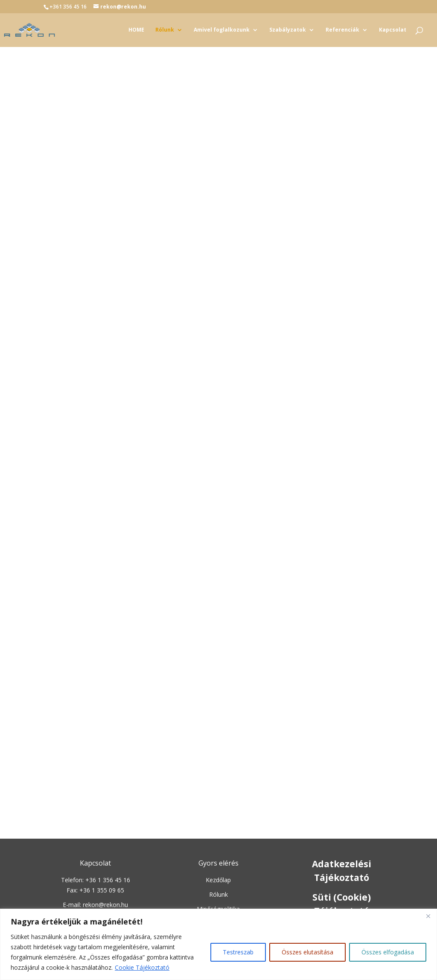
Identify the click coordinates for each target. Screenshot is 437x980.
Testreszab (238, 952)
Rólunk (165, 30)
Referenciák (342, 30)
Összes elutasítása (307, 952)
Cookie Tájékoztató (142, 967)
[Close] (428, 916)
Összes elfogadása (388, 952)
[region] (218, 944)
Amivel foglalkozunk (222, 30)
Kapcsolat (393, 30)
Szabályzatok (288, 30)
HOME (136, 30)
